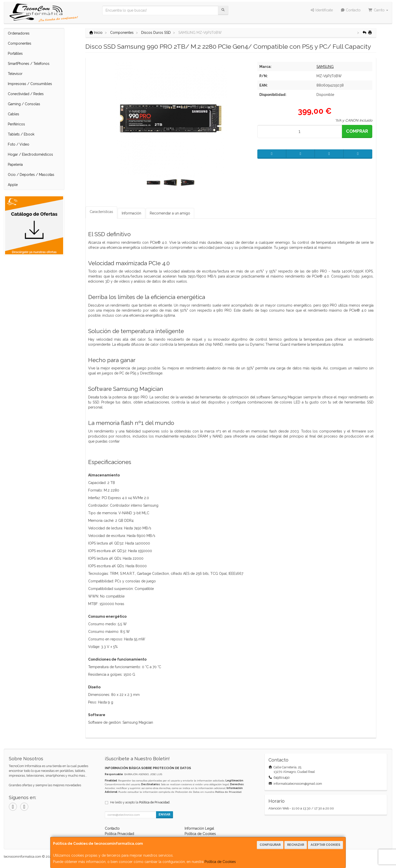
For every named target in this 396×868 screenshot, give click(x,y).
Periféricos (16, 124)
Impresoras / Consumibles (30, 84)
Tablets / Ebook (21, 134)
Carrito (378, 10)
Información (131, 213)
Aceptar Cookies (325, 845)
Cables (14, 114)
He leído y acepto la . (140, 802)
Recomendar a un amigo (170, 213)
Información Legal (199, 828)
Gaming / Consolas (24, 104)
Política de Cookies (220, 862)
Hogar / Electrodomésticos (30, 154)
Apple (13, 185)
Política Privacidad (119, 834)
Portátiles (15, 53)
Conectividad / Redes (26, 94)
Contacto (351, 10)
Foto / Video (19, 144)
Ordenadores (19, 33)
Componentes (20, 43)
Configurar (270, 845)
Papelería (15, 165)
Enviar (164, 815)
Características (101, 212)
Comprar (357, 131)
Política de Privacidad (228, 792)
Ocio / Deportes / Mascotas (31, 175)
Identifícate (321, 10)
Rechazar (296, 845)
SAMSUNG (325, 67)
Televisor (15, 74)
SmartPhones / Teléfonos (29, 64)
